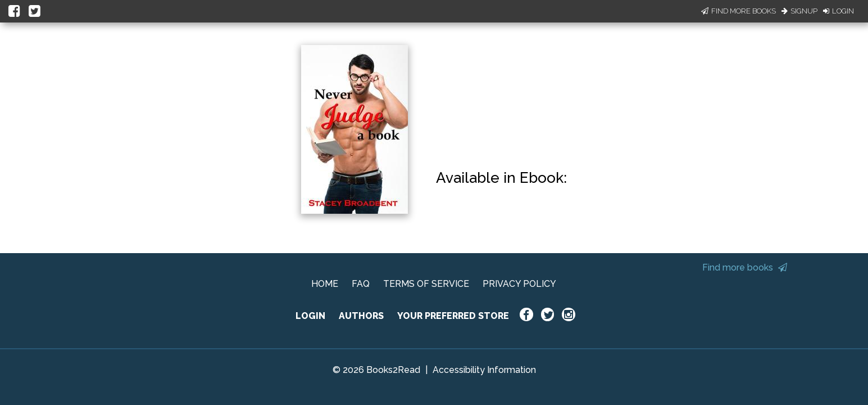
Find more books (745, 267)
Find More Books (739, 11)
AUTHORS (361, 316)
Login (839, 11)
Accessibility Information (484, 370)
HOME (325, 284)
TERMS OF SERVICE (426, 284)
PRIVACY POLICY (519, 284)
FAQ (361, 284)
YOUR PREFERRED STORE (453, 316)
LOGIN (310, 316)
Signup (799, 11)
